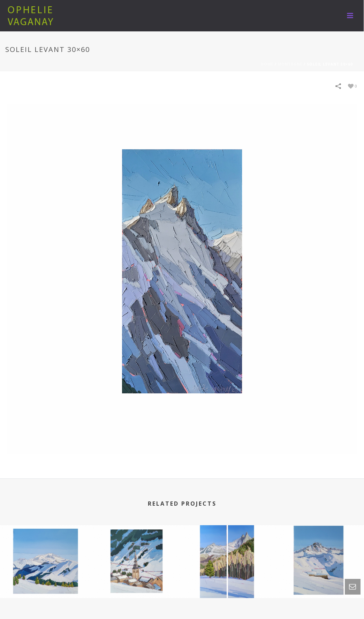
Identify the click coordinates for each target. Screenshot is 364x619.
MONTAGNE (290, 64)
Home (267, 64)
